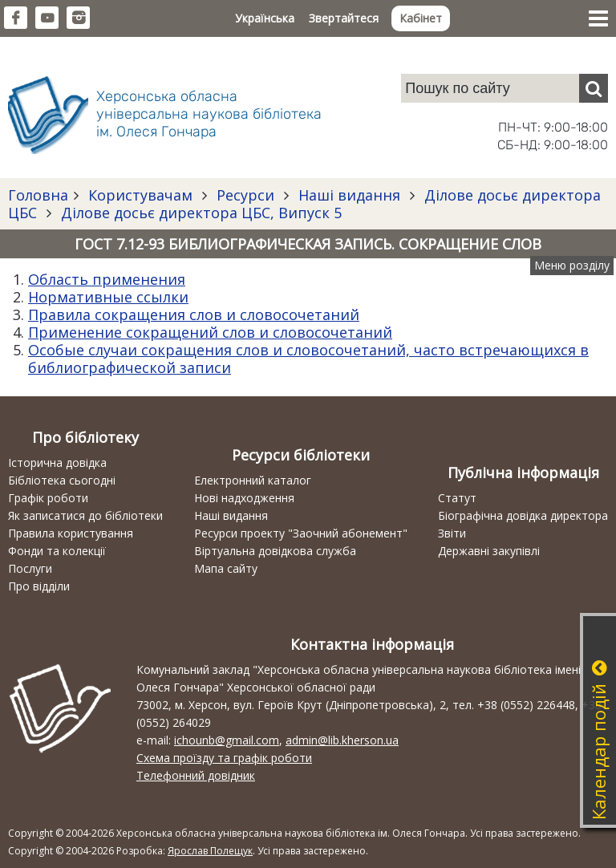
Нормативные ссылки (108, 297)
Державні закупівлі (489, 551)
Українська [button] (265, 18)
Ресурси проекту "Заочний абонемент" (301, 533)
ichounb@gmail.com (227, 740)
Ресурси (245, 195)
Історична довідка (57, 462)
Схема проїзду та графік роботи (224, 758)
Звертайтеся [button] (344, 18)
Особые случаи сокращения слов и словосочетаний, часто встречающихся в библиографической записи (308, 359)
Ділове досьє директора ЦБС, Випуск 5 (199, 213)
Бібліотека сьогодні (62, 480)
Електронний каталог (253, 480)
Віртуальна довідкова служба (275, 551)
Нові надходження (244, 498)
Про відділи (39, 586)
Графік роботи (48, 498)
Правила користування (71, 533)
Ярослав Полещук (210, 851)
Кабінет (421, 18)
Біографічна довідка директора (523, 515)
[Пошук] (594, 88)
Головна (38, 195)
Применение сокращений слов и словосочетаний (210, 332)
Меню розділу (572, 265)
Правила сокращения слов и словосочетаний (194, 314)
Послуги (30, 568)
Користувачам (140, 195)
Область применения (107, 279)
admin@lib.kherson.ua (342, 740)
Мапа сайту (226, 568)
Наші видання (349, 195)
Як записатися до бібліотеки (85, 515)
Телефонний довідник (196, 775)
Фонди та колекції (57, 551)
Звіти (452, 533)
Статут (457, 498)
